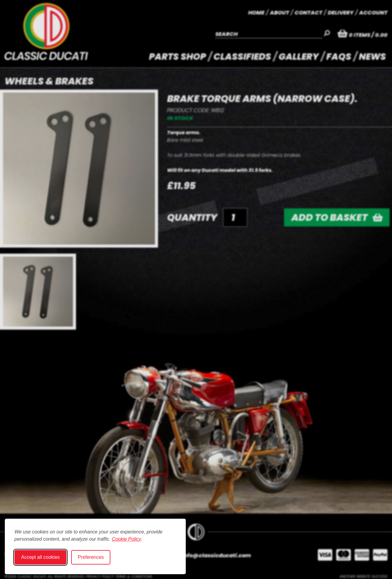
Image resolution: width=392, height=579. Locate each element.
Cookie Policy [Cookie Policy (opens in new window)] (126, 539)
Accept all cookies (40, 557)
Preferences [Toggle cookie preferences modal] (91, 557)
